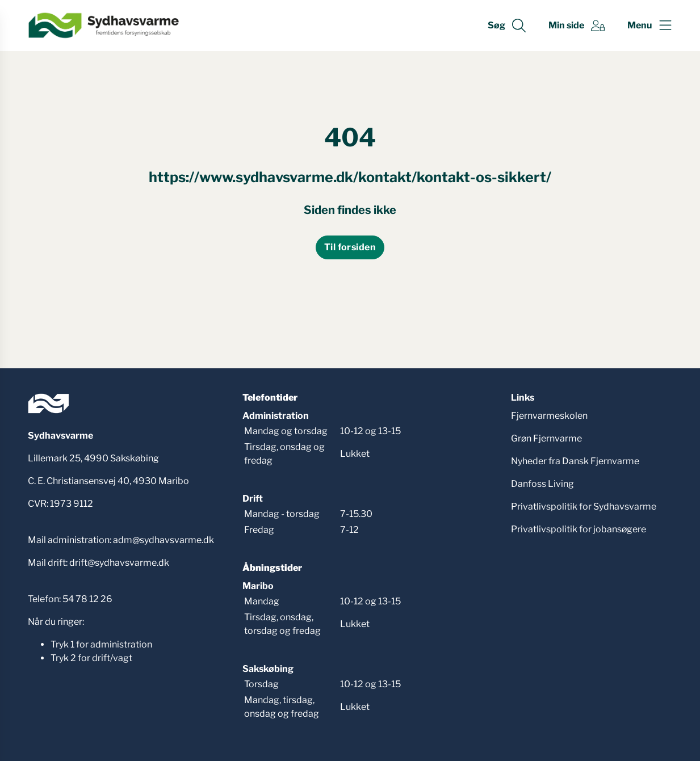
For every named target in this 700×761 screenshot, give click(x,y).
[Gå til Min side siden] (577, 26)
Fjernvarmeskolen (549, 416)
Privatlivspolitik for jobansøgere (579, 529)
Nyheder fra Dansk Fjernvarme (575, 461)
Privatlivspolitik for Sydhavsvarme (584, 506)
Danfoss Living (542, 484)
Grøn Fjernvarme (546, 438)
